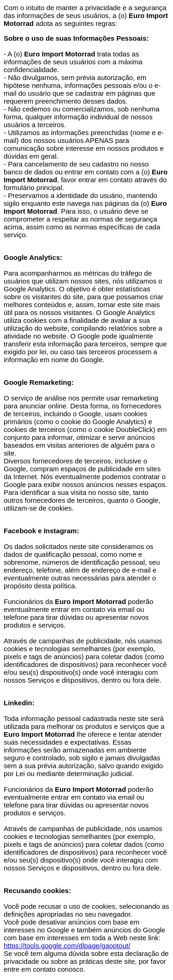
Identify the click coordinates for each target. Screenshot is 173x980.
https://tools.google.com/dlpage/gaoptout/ (67, 946)
